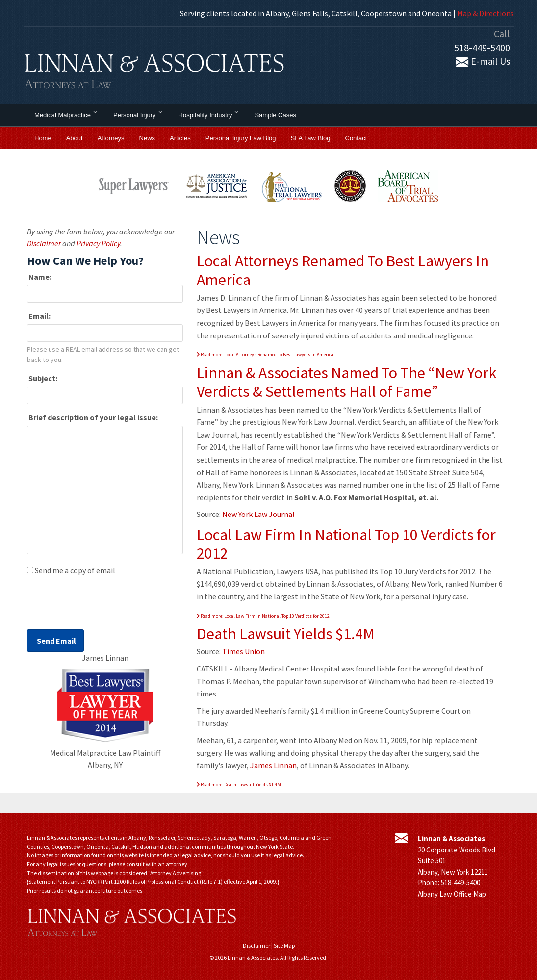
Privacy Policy (98, 243)
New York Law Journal (258, 514)
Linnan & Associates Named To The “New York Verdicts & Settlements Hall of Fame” (346, 382)
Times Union (243, 651)
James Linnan (273, 765)
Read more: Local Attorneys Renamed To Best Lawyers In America (265, 354)
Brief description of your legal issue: (92, 417)
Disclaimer (44, 243)
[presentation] (102, 605)
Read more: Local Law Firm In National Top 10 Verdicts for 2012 (263, 616)
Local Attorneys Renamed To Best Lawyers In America (343, 270)
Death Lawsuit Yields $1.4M (286, 634)
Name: (39, 277)
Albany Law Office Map (452, 894)
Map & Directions (486, 13)
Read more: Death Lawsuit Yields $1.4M (239, 785)
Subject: (42, 378)
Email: (39, 316)
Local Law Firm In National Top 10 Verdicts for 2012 (346, 544)
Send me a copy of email (75, 570)
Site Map (284, 945)
